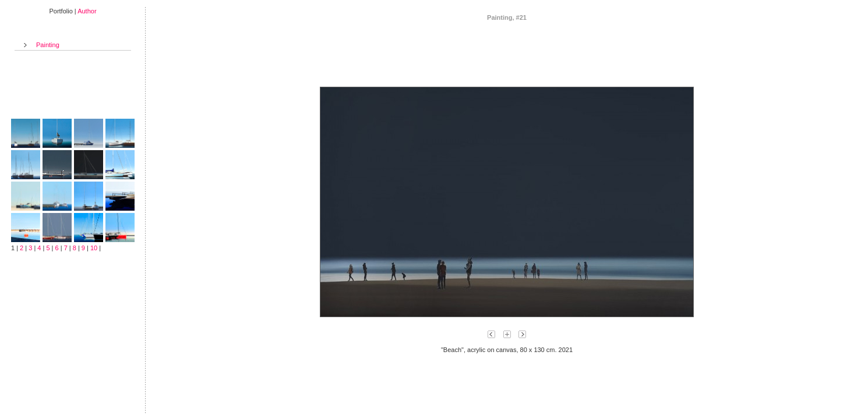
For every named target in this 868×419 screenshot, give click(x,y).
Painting (48, 45)
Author (87, 11)
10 (94, 248)
